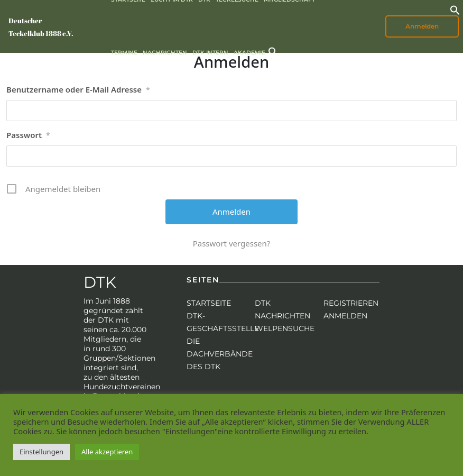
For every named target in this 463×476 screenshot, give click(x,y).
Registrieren (351, 303)
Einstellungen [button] (41, 452)
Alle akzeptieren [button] (107, 452)
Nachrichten (165, 53)
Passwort (28, 135)
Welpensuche (285, 328)
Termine (124, 53)
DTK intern (210, 53)
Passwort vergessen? (232, 243)
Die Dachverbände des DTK (220, 354)
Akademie (249, 53)
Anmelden (422, 26)
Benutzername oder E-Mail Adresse (78, 90)
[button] (455, 9)
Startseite (209, 303)
